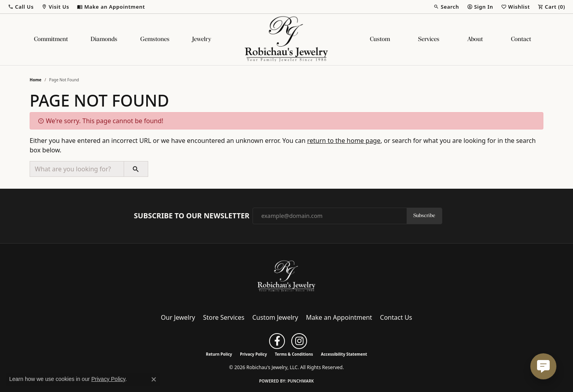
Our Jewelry (178, 317)
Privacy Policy (253, 354)
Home (36, 80)
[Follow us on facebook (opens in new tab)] (277, 341)
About (475, 39)
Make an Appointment (339, 317)
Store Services (224, 317)
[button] (21, 7)
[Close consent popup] (154, 379)
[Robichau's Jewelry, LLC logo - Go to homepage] (286, 39)
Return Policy (219, 354)
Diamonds (104, 39)
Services (429, 39)
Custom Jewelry (275, 317)
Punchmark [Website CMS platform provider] (301, 381)
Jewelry (202, 39)
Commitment (51, 39)
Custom (380, 39)
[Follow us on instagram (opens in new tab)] (299, 341)
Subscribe (424, 216)
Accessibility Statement (344, 354)
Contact (521, 39)
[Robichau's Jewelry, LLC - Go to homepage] (286, 276)
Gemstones (155, 39)
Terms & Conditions (294, 354)
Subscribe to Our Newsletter (192, 216)
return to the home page (344, 141)
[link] (111, 7)
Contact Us (396, 317)
